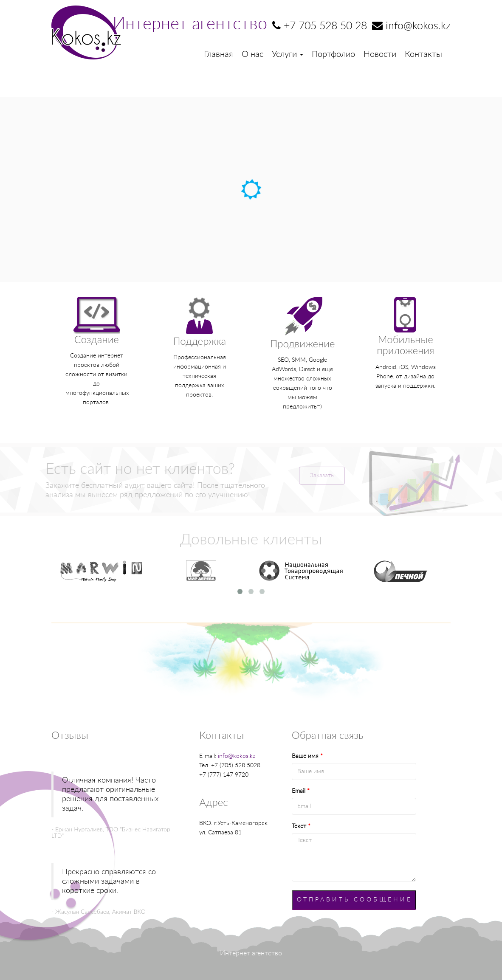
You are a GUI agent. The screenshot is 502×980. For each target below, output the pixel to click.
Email (301, 791)
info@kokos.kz (237, 756)
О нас (252, 54)
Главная (219, 54)
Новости (380, 54)
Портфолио (333, 54)
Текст (301, 826)
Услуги (288, 54)
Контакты (423, 54)
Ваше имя (307, 756)
